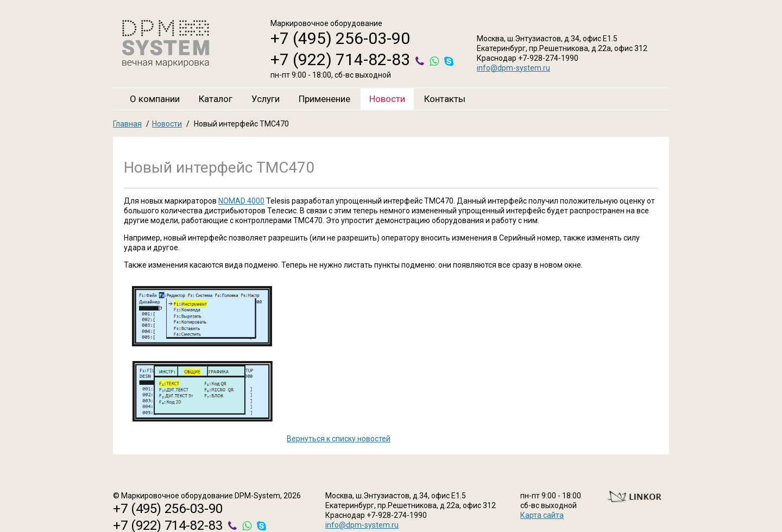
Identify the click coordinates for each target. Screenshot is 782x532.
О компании (155, 99)
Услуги (266, 99)
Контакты (445, 99)
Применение (324, 99)
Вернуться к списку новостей (339, 439)
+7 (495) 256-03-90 (340, 38)
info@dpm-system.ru (513, 68)
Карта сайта (542, 515)
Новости (387, 99)
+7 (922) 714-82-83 (340, 59)
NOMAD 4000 (241, 201)
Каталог (216, 99)
